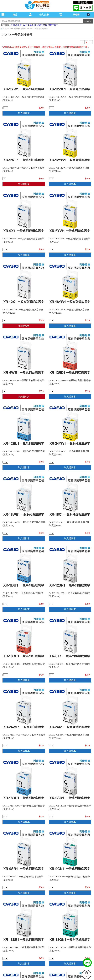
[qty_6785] (5, 675)
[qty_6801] (5, 250)
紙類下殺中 (53, 25)
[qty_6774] (51, 746)
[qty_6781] (5, 958)
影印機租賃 (16, 25)
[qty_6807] (51, 250)
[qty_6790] (51, 604)
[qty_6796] (51, 817)
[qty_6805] (51, 887)
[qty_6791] (5, 462)
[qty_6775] (51, 462)
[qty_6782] (5, 817)
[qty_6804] (4, 179)
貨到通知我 (24, 184)
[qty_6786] (5, 533)
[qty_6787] (51, 958)
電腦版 (83, 2)
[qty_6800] (5, 604)
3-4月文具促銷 (29, 25)
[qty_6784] (51, 321)
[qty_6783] (51, 533)
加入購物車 (24, 113)
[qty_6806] (51, 675)
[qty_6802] (5, 108)
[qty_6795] (51, 108)
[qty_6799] (5, 887)
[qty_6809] (4, 391)
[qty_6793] (51, 179)
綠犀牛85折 (42, 25)
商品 (15, 15)
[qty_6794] (51, 391)
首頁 (5, 29)
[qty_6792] (4, 321)
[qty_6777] (5, 746)
